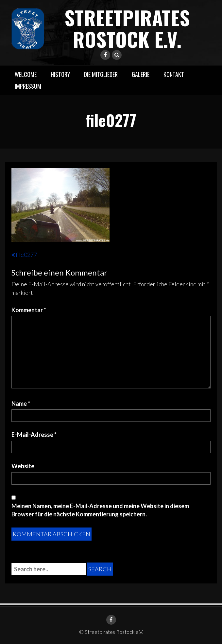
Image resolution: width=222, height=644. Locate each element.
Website (23, 466)
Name (21, 403)
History (60, 74)
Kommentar (29, 310)
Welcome (26, 74)
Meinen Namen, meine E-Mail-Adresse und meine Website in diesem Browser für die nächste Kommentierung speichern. (100, 510)
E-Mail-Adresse (34, 435)
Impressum (28, 86)
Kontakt (174, 74)
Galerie (141, 74)
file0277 (26, 255)
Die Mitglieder (101, 74)
